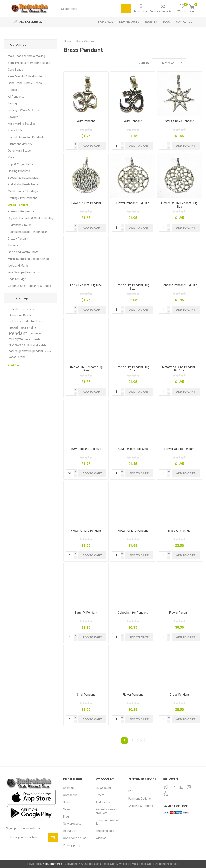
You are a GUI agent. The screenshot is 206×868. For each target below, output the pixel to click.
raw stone (35, 333)
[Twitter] (166, 787)
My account (141, 11)
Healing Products (19, 171)
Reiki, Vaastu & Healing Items (27, 76)
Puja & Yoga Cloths (20, 164)
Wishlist (101, 838)
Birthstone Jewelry (20, 144)
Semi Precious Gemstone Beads (29, 63)
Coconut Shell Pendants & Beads (29, 286)
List (199, 63)
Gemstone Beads (20, 315)
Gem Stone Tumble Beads (25, 83)
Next (141, 741)
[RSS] (166, 793)
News (67, 809)
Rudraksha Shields (20, 225)
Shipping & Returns (141, 806)
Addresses (103, 802)
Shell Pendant (86, 695)
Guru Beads (15, 70)
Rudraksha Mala (37, 345)
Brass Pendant (18, 205)
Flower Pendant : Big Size (133, 203)
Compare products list (162, 11)
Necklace (37, 321)
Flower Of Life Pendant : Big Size (179, 205)
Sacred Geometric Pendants (26, 137)
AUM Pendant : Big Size (86, 449)
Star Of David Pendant (179, 121)
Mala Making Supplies (22, 124)
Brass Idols (15, 130)
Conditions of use (75, 838)
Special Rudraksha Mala (23, 178)
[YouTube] (181, 787)
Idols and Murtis (18, 266)
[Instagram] (189, 787)
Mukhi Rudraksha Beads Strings (28, 259)
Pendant (18, 333)
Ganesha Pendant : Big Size (179, 285)
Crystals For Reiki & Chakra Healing (31, 218)
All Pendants (16, 97)
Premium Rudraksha (21, 211)
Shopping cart (105, 831)
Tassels (13, 245)
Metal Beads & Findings (23, 191)
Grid (191, 63)
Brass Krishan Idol (179, 531)
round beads (33, 339)
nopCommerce (52, 864)
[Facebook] (174, 787)
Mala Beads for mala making (26, 56)
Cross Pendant (179, 695)
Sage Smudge (17, 279)
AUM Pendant (86, 121)
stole (48, 351)
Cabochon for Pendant (133, 613)
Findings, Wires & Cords (23, 110)
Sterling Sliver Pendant (22, 198)
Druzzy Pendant (18, 239)
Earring (12, 103)
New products (72, 824)
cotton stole (29, 309)
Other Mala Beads (19, 151)
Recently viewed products (106, 811)
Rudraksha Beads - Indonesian (28, 232)
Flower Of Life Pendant (86, 203)
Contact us (70, 795)
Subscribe (53, 837)
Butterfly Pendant (86, 613)
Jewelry (13, 117)
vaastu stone (17, 357)
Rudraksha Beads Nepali (24, 184)
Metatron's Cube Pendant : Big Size (179, 369)
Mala (11, 157)
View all (13, 365)
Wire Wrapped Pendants (23, 272)
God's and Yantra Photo (23, 252)
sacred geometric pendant (26, 351)
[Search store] (89, 9)
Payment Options (140, 799)
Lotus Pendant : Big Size (86, 285)
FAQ (131, 791)
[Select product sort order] (169, 63)
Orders (100, 795)
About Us (69, 831)
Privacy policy (72, 845)
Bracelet (13, 90)
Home (68, 41)
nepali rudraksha (23, 327)
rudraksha (17, 345)
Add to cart (92, 146)
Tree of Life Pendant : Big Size (133, 287)
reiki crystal (16, 339)
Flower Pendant (179, 613)
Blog (66, 817)
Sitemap (68, 788)
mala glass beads (19, 321)
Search (126, 9)
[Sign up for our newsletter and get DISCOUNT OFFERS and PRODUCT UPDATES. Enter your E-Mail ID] (27, 837)
